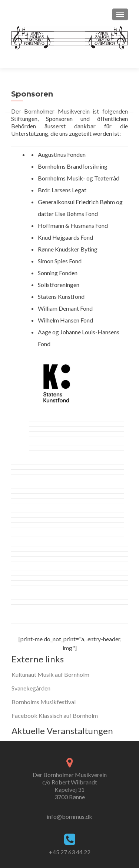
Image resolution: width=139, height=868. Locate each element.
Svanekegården (31, 688)
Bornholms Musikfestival (44, 702)
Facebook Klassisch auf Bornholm (55, 715)
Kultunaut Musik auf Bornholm (50, 674)
